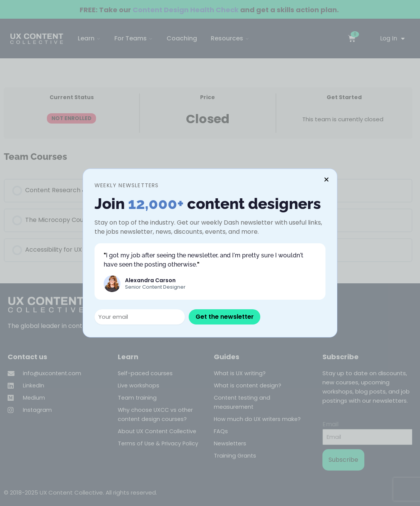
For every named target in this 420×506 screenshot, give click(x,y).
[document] (210, 253)
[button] (326, 179)
